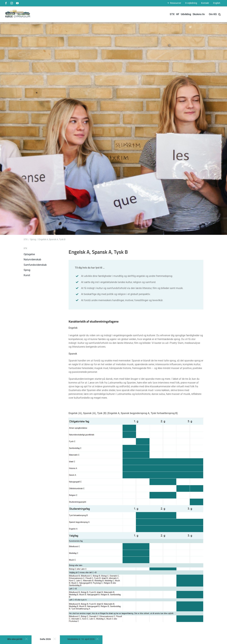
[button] (220, 14)
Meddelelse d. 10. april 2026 (81, 639)
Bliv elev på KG (15, 639)
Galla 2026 (45, 639)
